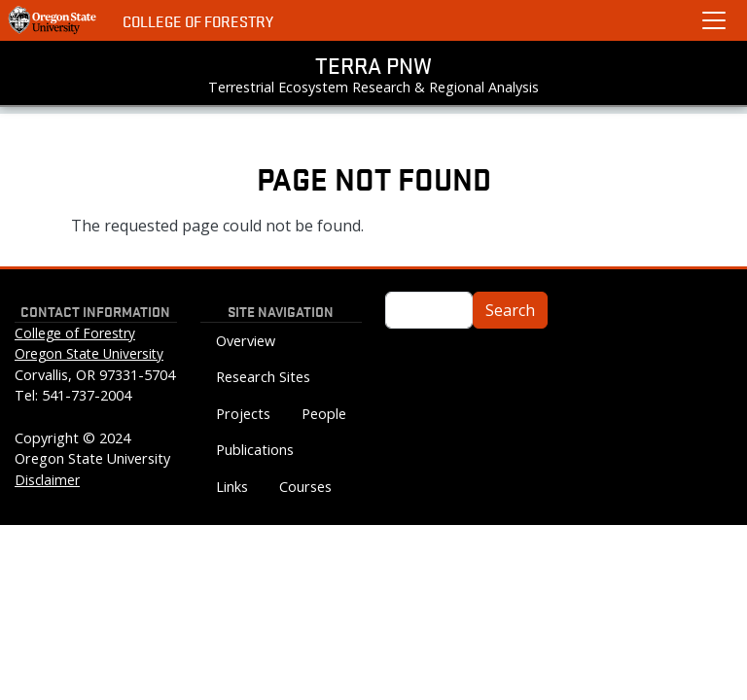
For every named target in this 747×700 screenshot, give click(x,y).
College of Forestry (198, 21)
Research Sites (263, 377)
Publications (255, 450)
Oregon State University (89, 353)
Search (510, 310)
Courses (305, 487)
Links (232, 487)
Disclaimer (47, 480)
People (324, 414)
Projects (243, 414)
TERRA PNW (373, 65)
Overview (246, 341)
